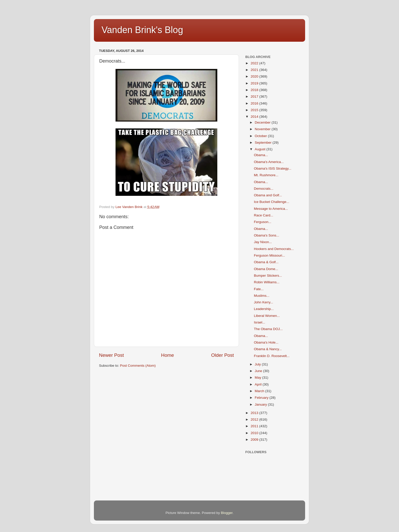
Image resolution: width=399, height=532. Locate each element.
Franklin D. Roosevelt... (272, 356)
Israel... (260, 322)
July (258, 364)
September (264, 143)
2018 (255, 90)
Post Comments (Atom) (138, 366)
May (258, 378)
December (263, 122)
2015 (255, 110)
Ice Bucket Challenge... (272, 202)
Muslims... (262, 296)
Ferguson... (263, 222)
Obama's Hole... (266, 342)
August (261, 149)
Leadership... (264, 309)
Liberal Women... (267, 316)
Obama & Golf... (266, 262)
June (259, 371)
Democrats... (264, 189)
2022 (255, 63)
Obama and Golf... (268, 195)
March (260, 391)
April (259, 384)
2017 (255, 97)
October (261, 136)
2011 (255, 426)
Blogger (227, 513)
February (262, 398)
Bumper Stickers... (268, 276)
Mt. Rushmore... (266, 175)
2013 (255, 413)
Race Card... (264, 215)
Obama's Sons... (267, 235)
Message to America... (271, 209)
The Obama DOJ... (268, 329)
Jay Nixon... (263, 242)
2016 (255, 103)
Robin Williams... (267, 282)
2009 (255, 440)
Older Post (223, 355)
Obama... (261, 155)
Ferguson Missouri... (269, 255)
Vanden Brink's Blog (142, 30)
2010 (255, 433)
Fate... (259, 289)
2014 (255, 117)
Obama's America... (269, 162)
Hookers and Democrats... (274, 249)
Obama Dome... (266, 269)
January (261, 404)
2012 (255, 419)
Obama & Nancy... (268, 349)
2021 (255, 70)
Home (167, 355)
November (263, 129)
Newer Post (111, 355)
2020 (255, 76)
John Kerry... (264, 302)
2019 (255, 83)
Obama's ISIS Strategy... (273, 168)
